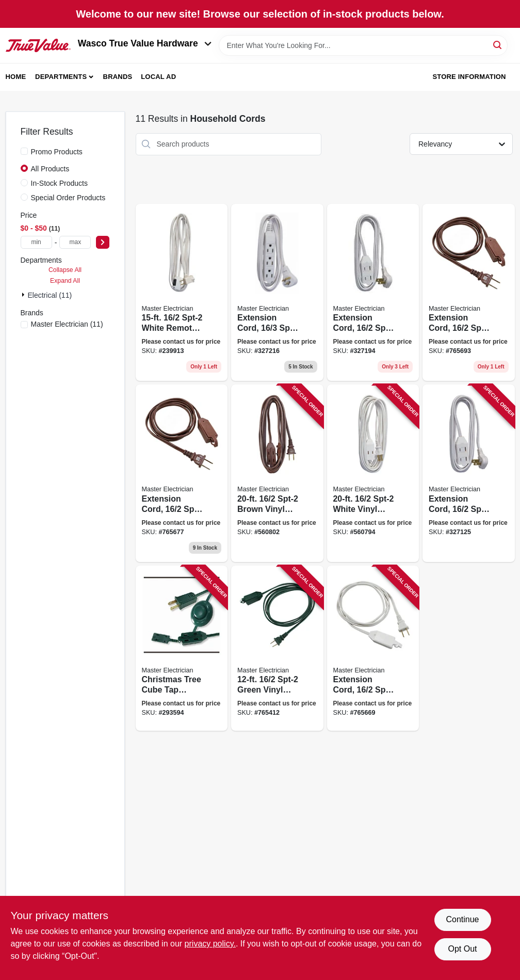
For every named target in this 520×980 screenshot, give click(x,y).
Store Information (469, 77)
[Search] (498, 45)
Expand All (65, 281)
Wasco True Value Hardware (145, 43)
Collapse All (65, 270)
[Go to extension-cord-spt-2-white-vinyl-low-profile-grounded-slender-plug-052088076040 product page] (277, 293)
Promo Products (57, 152)
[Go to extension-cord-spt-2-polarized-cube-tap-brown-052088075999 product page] (469, 293)
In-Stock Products (60, 183)
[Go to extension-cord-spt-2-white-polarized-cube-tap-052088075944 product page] (373, 648)
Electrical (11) (50, 295)
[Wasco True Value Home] (38, 45)
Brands (118, 77)
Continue (462, 919)
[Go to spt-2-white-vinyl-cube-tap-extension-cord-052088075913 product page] (373, 473)
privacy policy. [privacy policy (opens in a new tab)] (210, 944)
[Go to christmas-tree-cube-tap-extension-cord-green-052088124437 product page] (182, 648)
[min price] (36, 242)
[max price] (75, 242)
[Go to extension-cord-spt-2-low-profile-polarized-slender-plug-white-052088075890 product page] (373, 293)
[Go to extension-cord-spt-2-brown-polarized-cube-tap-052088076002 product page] (182, 473)
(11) (67, 324)
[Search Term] (363, 45)
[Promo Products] (24, 151)
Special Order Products (68, 198)
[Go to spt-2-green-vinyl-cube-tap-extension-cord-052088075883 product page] (277, 648)
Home (16, 77)
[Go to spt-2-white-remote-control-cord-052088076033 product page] (182, 293)
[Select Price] (103, 242)
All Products (50, 169)
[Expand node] (24, 295)
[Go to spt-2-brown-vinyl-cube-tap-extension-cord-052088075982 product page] (277, 473)
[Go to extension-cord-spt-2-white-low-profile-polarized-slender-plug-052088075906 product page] (469, 473)
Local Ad (158, 77)
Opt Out (462, 949)
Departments (61, 77)
